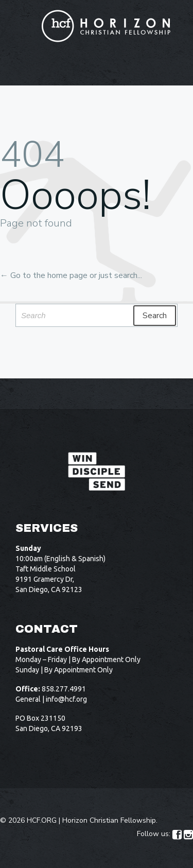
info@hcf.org (66, 699)
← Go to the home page (44, 275)
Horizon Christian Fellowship (109, 820)
